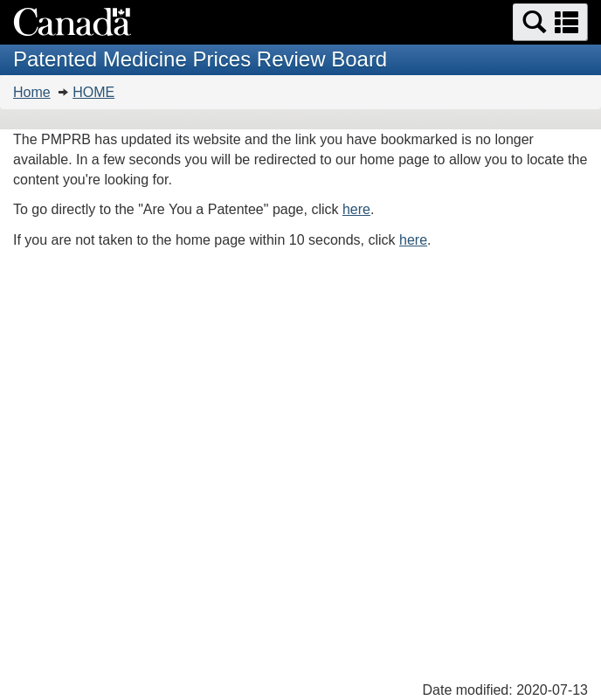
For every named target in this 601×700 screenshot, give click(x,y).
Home (32, 92)
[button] (550, 22)
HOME (93, 92)
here (356, 209)
